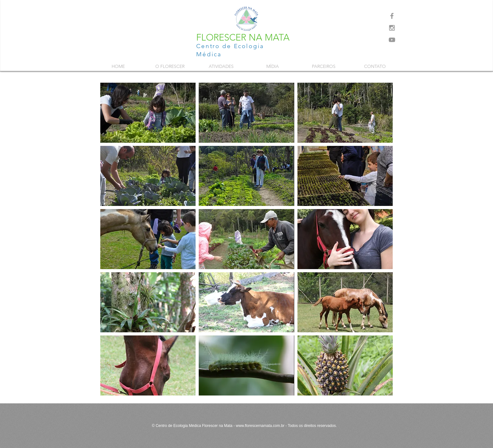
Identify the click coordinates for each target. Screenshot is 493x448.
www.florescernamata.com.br (260, 426)
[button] (170, 66)
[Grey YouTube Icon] (392, 40)
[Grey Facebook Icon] (392, 16)
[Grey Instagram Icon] (392, 28)
